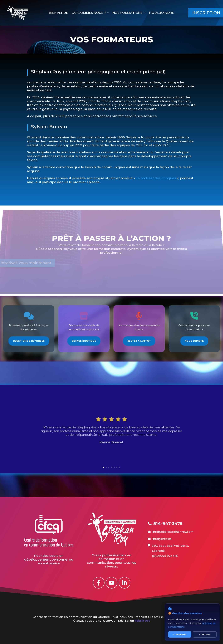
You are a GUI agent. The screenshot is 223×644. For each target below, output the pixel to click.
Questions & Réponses (29, 341)
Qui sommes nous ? (89, 13)
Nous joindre (162, 13)
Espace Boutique (84, 341)
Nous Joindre (194, 341)
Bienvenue (58, 13)
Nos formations (127, 13)
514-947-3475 (168, 523)
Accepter (180, 634)
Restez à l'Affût (139, 341)
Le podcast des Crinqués (109, 178)
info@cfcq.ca (162, 539)
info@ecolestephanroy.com (173, 532)
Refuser (205, 634)
